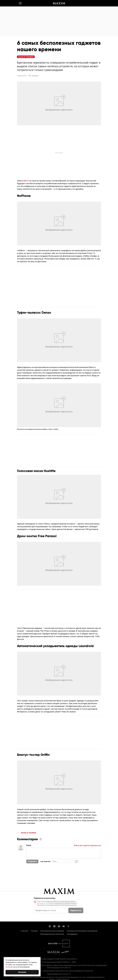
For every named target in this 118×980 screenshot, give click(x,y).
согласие (9, 967)
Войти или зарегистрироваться (87, 845)
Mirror (26, 181)
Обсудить (34, 76)
